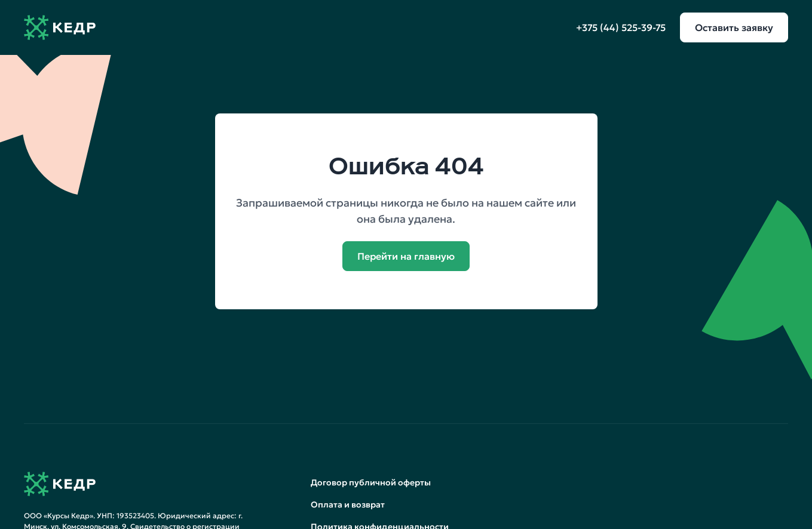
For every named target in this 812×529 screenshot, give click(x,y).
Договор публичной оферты (371, 482)
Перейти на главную (406, 256)
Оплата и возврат (348, 505)
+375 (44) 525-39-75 (621, 27)
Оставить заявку (734, 27)
